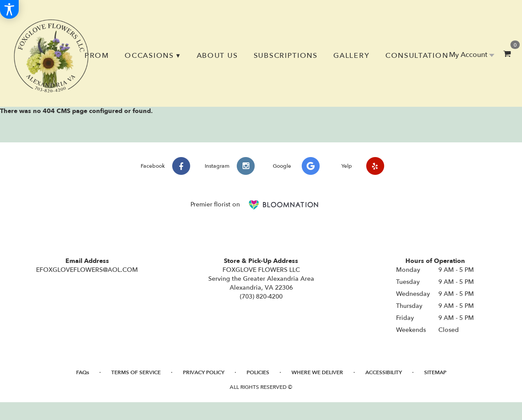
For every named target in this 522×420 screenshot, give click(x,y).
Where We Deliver (317, 372)
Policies (258, 372)
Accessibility (384, 372)
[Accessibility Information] (9, 9)
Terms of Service (136, 372)
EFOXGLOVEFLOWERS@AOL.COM (87, 270)
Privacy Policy (204, 372)
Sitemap (435, 372)
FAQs (83, 372)
